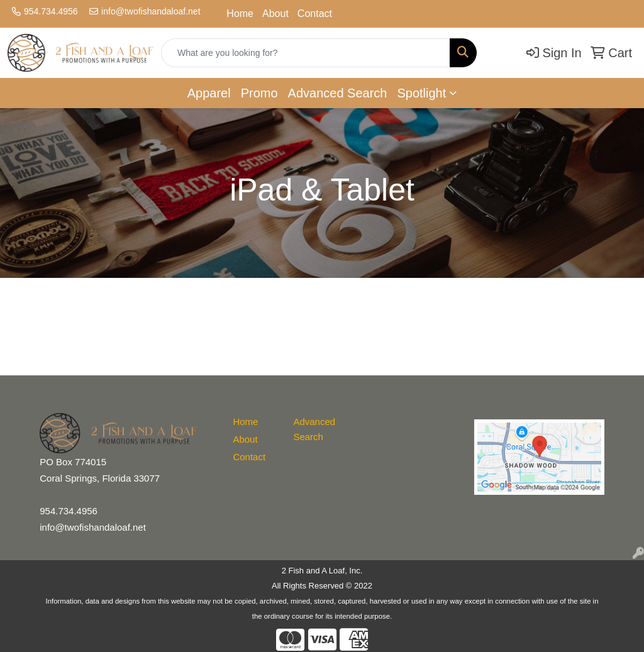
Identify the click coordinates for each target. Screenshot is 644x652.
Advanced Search (338, 93)
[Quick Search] (306, 53)
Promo (259, 93)
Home (240, 14)
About (275, 14)
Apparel (209, 93)
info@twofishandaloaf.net (151, 11)
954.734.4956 (51, 11)
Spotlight (421, 93)
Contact (315, 14)
